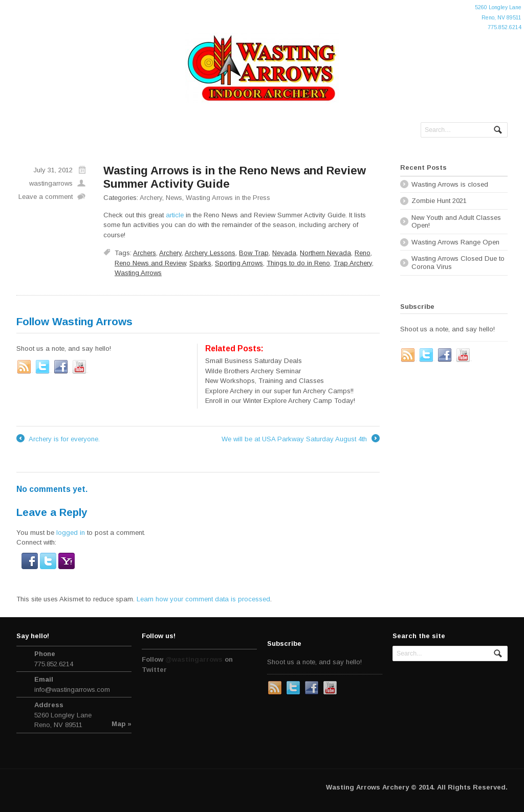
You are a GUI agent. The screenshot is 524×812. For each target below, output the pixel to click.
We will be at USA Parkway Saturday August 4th (301, 439)
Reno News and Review (150, 263)
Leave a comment (46, 197)
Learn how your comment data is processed (203, 599)
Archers (145, 253)
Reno (363, 253)
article (175, 215)
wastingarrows (51, 183)
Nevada (284, 253)
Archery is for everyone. (58, 439)
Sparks (200, 263)
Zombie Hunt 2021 (439, 201)
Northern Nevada (325, 253)
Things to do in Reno (298, 263)
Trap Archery (353, 263)
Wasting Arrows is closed (450, 184)
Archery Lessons (210, 253)
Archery (151, 198)
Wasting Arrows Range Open (455, 242)
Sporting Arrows (239, 263)
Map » (122, 724)
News (174, 198)
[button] (31, 564)
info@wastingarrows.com (72, 690)
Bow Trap (254, 253)
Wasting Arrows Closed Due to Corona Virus (458, 263)
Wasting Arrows (138, 273)
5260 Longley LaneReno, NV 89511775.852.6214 (498, 17)
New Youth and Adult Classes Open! (456, 222)
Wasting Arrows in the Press (228, 198)
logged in (71, 533)
